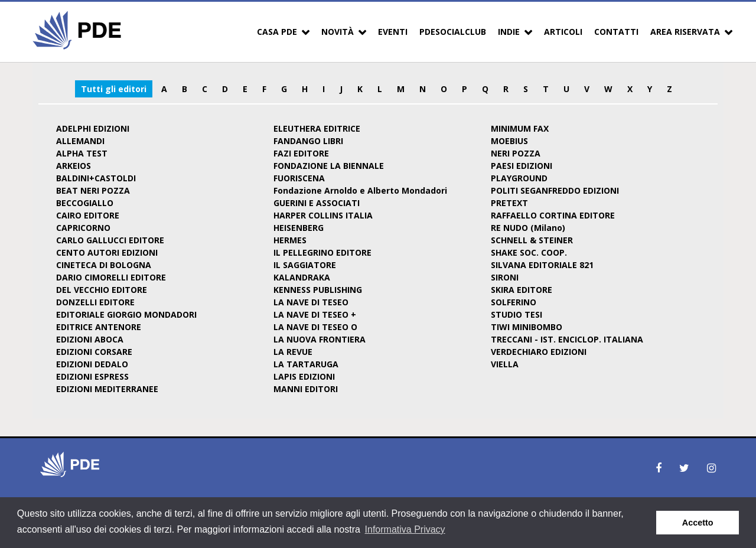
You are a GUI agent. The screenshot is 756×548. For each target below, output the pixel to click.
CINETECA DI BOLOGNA (104, 265)
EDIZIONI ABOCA (90, 339)
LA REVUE (293, 352)
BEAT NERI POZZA (93, 190)
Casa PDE (277, 32)
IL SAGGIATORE (305, 265)
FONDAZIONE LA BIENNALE (329, 166)
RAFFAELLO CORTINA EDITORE (553, 215)
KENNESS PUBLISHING (318, 290)
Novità (338, 32)
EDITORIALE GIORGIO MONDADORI (126, 314)
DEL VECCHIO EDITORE (102, 290)
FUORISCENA (299, 178)
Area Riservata (685, 32)
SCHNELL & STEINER (532, 240)
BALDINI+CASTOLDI (96, 178)
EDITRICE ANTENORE (99, 327)
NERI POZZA (516, 153)
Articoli (563, 32)
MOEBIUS (509, 141)
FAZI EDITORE (301, 153)
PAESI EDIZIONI (522, 166)
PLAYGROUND (519, 178)
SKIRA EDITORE (522, 290)
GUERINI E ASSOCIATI (317, 203)
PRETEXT (509, 203)
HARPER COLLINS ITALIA (323, 215)
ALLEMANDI (80, 141)
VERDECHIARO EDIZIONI (539, 352)
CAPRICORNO (83, 228)
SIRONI (505, 277)
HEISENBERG (299, 228)
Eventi (393, 32)
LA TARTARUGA (306, 364)
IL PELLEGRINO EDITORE (322, 252)
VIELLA (505, 364)
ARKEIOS (74, 166)
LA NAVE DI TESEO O (315, 327)
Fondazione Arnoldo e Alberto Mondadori (360, 190)
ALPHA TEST (82, 153)
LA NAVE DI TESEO (311, 302)
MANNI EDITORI (306, 389)
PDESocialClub (453, 32)
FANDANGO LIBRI (308, 141)
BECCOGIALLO (85, 203)
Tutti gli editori (114, 89)
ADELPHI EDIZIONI (93, 128)
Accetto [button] (698, 523)
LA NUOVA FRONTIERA (320, 339)
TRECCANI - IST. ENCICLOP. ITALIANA (567, 339)
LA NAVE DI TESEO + (315, 314)
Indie (509, 32)
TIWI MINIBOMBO (527, 327)
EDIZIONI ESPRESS (92, 376)
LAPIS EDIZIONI (304, 376)
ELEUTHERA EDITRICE (317, 128)
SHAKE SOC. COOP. (529, 252)
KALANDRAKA (302, 277)
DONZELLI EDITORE (95, 302)
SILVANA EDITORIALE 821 (542, 265)
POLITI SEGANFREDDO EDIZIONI (555, 190)
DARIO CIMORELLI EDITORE (111, 277)
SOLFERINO (514, 302)
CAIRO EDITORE (88, 215)
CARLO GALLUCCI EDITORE (110, 240)
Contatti (616, 32)
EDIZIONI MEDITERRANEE (107, 389)
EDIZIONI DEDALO (92, 364)
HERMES (290, 240)
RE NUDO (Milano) (528, 228)
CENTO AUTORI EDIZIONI (107, 252)
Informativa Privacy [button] (405, 529)
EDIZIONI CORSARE (94, 352)
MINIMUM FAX (520, 128)
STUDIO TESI (517, 314)
